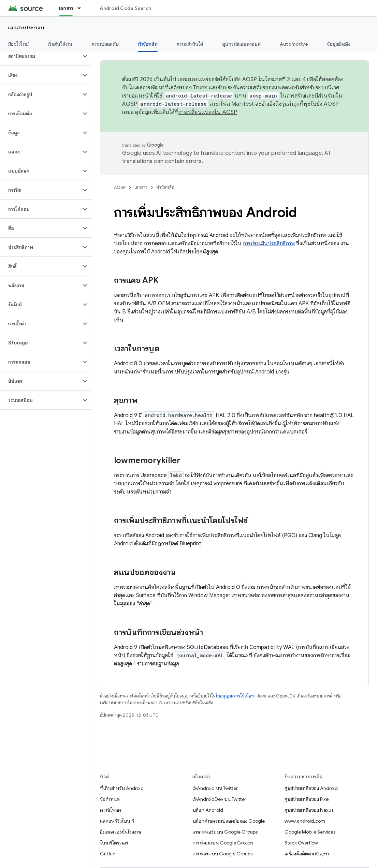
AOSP (120, 187)
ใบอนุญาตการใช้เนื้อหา (236, 696)
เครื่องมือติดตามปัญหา (307, 854)
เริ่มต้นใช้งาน (60, 44)
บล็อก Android (208, 810)
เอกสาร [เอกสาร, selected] (66, 8)
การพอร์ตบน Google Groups (222, 854)
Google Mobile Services (310, 832)
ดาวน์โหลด (111, 810)
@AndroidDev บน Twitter (219, 799)
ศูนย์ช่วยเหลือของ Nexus (309, 810)
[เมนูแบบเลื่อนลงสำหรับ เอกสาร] (82, 8)
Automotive (294, 44)
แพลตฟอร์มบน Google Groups (225, 832)
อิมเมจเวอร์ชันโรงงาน (121, 832)
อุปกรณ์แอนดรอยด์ (242, 44)
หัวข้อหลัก (165, 187)
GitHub (108, 854)
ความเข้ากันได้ (190, 44)
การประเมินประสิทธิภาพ (269, 244)
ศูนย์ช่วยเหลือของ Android (311, 788)
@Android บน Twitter (215, 788)
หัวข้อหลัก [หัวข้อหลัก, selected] (148, 44)
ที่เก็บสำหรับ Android (122, 788)
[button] (40, 56)
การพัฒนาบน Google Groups (223, 843)
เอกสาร (141, 187)
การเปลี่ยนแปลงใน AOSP (208, 112)
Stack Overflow (301, 843)
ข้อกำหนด (110, 799)
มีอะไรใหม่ (18, 44)
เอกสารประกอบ (26, 28)
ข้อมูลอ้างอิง (339, 44)
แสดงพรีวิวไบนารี (117, 821)
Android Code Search (125, 8)
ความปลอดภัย (105, 44)
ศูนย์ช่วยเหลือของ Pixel (307, 799)
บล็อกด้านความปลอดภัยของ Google (229, 821)
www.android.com (305, 821)
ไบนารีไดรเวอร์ (114, 843)
